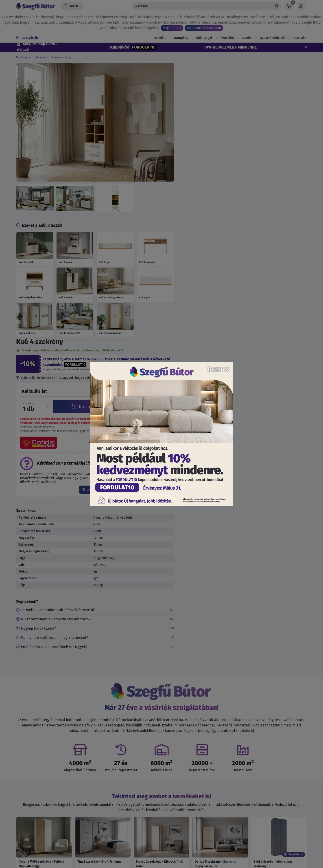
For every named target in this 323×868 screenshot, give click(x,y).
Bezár (218, 369)
